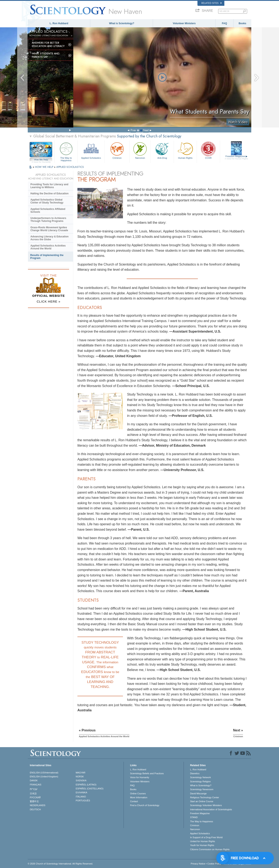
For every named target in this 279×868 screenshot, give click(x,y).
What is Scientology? (122, 23)
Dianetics (195, 773)
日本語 (33, 793)
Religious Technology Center (204, 797)
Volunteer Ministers (184, 23)
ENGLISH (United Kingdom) (44, 777)
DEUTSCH (35, 809)
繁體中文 (34, 801)
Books (242, 23)
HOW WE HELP (44, 167)
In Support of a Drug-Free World (206, 837)
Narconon (140, 150)
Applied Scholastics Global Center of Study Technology (47, 201)
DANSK (34, 780)
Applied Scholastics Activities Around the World (48, 247)
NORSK (80, 777)
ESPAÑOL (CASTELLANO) (90, 789)
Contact (134, 801)
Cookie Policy (214, 864)
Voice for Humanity (139, 777)
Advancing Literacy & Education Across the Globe (49, 238)
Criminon (117, 150)
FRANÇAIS (36, 785)
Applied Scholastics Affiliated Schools (48, 210)
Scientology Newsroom (202, 789)
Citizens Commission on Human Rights (210, 849)
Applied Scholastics (91, 150)
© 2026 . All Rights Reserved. (60, 864)
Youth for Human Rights (202, 845)
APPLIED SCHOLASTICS (70, 167)
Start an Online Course (202, 801)
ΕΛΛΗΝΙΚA (82, 792)
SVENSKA (81, 780)
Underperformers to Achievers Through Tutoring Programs (48, 220)
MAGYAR (81, 773)
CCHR (208, 150)
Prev (133, 130)
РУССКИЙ (35, 797)
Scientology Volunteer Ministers (206, 805)
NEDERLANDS (38, 805)
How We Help (41, 160)
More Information (139, 797)
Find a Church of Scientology (145, 805)
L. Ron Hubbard (59, 23)
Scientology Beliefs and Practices (147, 773)
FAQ (224, 23)
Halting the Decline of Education (49, 194)
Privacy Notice (198, 864)
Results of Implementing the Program (47, 257)
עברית (34, 789)
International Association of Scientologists (211, 809)
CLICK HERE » (49, 301)
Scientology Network (200, 777)
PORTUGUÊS (83, 801)
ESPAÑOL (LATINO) (86, 785)
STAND (194, 817)
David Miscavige (198, 793)
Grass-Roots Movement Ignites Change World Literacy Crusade (49, 229)
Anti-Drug (162, 150)
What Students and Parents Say (46, 55)
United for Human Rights (202, 841)
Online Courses (138, 793)
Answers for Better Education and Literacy (48, 44)
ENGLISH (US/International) (44, 773)
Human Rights (185, 150)
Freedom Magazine (236, 157)
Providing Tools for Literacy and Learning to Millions (49, 186)
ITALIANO (81, 797)
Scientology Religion (200, 781)
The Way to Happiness (66, 151)
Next (146, 130)
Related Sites (212, 3)
